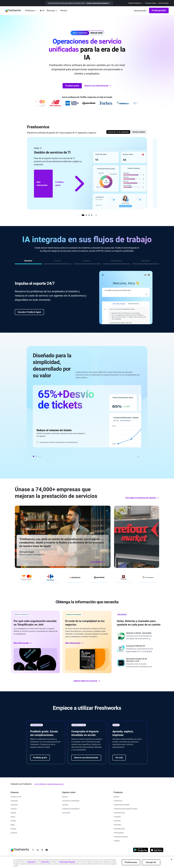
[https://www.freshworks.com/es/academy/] (71, 801)
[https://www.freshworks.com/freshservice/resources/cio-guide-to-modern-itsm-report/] (139, 649)
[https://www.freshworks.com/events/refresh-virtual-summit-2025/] (79, 3)
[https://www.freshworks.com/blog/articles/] (13, 825)
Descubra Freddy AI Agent (29, 312)
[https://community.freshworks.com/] (66, 813)
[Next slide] (96, 215)
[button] (87, 33)
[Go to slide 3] (89, 215)
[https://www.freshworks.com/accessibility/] (97, 859)
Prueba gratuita (159, 10)
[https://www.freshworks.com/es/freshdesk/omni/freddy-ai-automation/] (117, 841)
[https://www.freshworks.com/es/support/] (65, 797)
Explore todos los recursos (87, 681)
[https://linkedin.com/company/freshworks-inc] (38, 850)
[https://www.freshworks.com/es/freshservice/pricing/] (64, 11)
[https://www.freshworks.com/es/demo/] (140, 11)
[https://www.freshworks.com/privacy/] (22, 859)
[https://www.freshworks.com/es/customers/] (13, 813)
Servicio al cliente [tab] (139, 132)
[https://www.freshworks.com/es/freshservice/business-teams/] (125, 809)
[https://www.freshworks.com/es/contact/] (14, 833)
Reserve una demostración (98, 86)
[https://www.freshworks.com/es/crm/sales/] (117, 825)
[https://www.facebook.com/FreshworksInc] (42, 850)
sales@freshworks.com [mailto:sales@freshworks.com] (55, 784)
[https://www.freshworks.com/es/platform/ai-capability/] (42, 11)
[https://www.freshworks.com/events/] (13, 821)
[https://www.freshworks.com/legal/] (12, 859)
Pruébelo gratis (72, 86)
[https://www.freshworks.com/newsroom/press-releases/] (13, 829)
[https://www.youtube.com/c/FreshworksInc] (47, 850)
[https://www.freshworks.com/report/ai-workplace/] (139, 663)
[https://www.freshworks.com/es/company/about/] (16, 797)
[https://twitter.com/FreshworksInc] (33, 850)
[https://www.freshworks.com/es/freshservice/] (118, 801)
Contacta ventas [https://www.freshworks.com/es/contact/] (151, 3)
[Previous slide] (78, 215)
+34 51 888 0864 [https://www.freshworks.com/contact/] (40, 784)
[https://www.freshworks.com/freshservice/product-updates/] (116, 797)
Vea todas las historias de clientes (142, 498)
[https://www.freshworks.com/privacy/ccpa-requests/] (70, 859)
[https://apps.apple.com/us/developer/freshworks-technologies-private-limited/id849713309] (157, 850)
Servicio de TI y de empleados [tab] (118, 132)
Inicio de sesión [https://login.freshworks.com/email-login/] (163, 3)
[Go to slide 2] (86, 215)
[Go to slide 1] (83, 215)
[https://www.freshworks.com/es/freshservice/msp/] (122, 805)
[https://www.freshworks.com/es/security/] (87, 859)
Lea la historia (50, 564)
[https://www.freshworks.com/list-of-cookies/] (50, 859)
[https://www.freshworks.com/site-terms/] (36, 859)
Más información (42, 184)
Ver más (119, 758)
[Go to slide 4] (92, 215)
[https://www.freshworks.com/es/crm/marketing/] (119, 833)
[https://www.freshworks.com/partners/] (13, 817)
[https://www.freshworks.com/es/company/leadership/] (14, 801)
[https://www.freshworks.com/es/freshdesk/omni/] (119, 813)
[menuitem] (136, 3)
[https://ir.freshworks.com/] (14, 805)
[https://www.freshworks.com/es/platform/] (121, 837)
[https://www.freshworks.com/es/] (13, 11)
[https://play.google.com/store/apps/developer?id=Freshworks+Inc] (141, 850)
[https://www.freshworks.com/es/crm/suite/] (119, 829)
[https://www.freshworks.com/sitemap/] (123, 859)
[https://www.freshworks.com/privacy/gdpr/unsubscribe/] (110, 859)
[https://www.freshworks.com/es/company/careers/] (14, 809)
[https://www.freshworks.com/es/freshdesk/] (117, 817)
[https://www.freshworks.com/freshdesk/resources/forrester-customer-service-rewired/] (139, 636)
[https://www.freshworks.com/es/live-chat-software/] (117, 821)
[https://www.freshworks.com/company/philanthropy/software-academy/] (71, 809)
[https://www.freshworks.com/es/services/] (65, 805)
